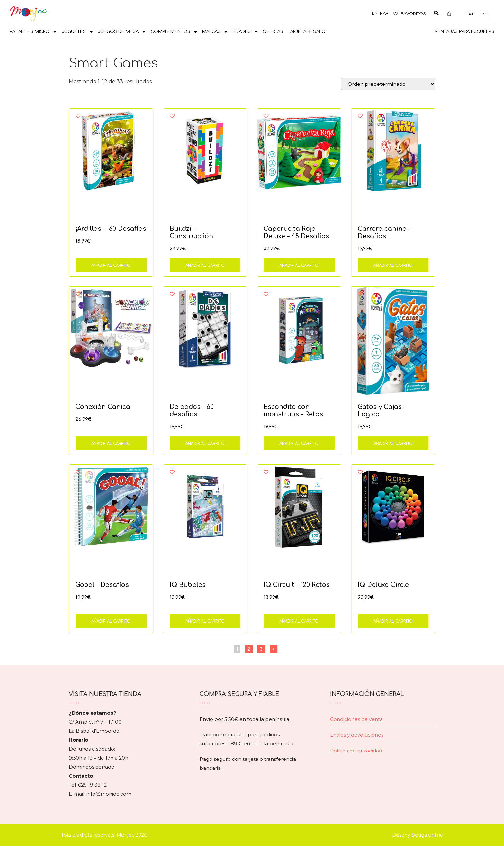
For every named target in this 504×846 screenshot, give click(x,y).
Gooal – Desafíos (102, 585)
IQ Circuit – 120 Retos (297, 585)
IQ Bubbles (188, 585)
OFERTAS (273, 32)
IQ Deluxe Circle (383, 585)
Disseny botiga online (418, 835)
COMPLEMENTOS (174, 32)
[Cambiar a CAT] (470, 14)
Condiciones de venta (356, 719)
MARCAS (215, 32)
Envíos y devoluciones (357, 735)
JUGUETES (78, 32)
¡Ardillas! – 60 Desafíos (111, 229)
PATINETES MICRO (33, 32)
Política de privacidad (356, 751)
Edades (246, 32)
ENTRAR (380, 13)
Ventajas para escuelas (464, 32)
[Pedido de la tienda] (388, 84)
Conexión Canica (103, 407)
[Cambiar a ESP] (484, 14)
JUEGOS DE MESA (122, 32)
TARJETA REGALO (307, 32)
